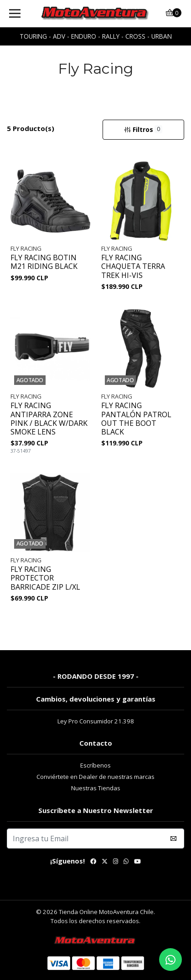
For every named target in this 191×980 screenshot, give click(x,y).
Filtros (143, 129)
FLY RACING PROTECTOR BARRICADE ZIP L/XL (45, 578)
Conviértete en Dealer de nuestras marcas (95, 777)
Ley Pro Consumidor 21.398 (96, 721)
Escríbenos (95, 765)
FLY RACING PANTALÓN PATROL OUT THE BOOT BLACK (136, 419)
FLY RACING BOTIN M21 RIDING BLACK (44, 262)
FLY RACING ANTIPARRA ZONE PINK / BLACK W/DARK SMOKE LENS (49, 419)
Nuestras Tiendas (96, 788)
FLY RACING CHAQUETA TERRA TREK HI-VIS (133, 267)
